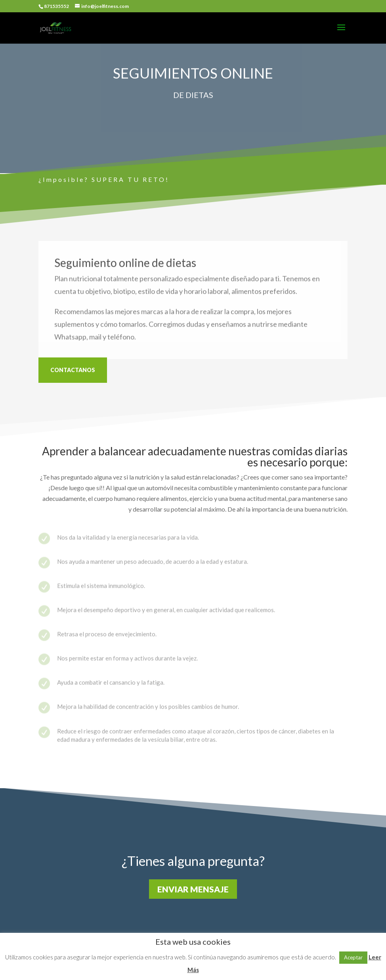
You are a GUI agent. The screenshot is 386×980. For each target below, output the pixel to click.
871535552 (56, 6)
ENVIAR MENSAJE (193, 889)
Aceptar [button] (353, 957)
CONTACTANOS (73, 370)
